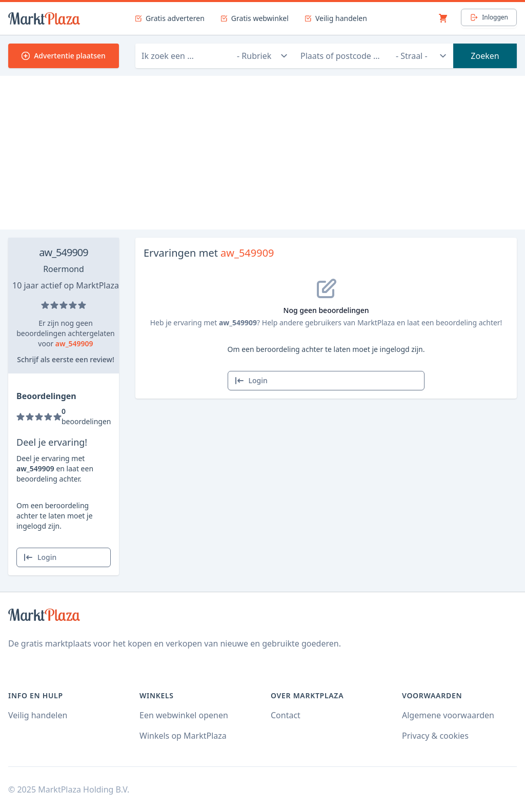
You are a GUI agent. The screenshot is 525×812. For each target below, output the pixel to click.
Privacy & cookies (435, 736)
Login (40, 557)
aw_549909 (63, 252)
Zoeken (485, 56)
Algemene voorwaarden (448, 715)
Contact (286, 715)
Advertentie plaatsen (64, 56)
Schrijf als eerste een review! (65, 359)
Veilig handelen (38, 715)
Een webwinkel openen (184, 715)
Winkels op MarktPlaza (183, 736)
